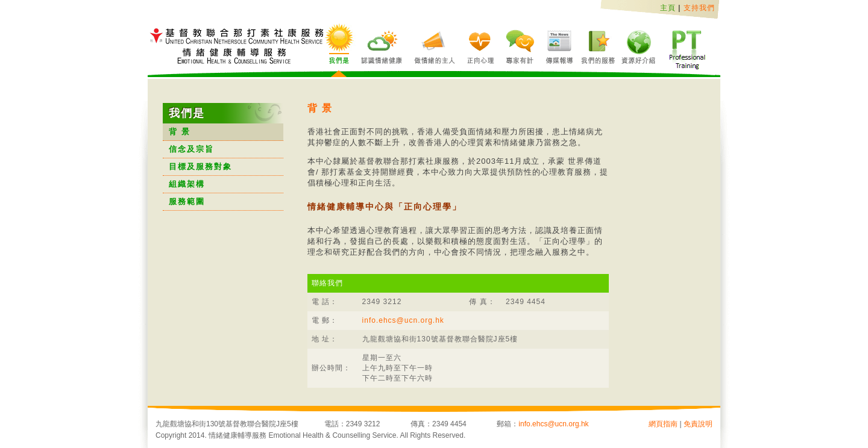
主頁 (668, 8)
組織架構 (187, 184)
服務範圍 (187, 201)
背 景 (180, 132)
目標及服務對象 (200, 166)
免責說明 (698, 424)
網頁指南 (663, 424)
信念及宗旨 (191, 149)
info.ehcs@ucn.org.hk (403, 320)
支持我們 (699, 8)
